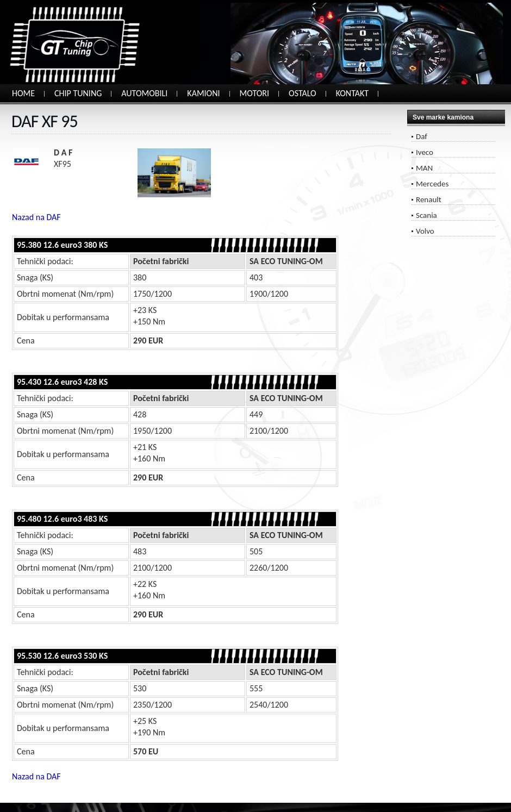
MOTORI (255, 93)
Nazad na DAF (36, 217)
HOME (23, 93)
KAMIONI (203, 93)
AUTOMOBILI (144, 93)
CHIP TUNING (78, 93)
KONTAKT (352, 93)
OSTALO (303, 93)
